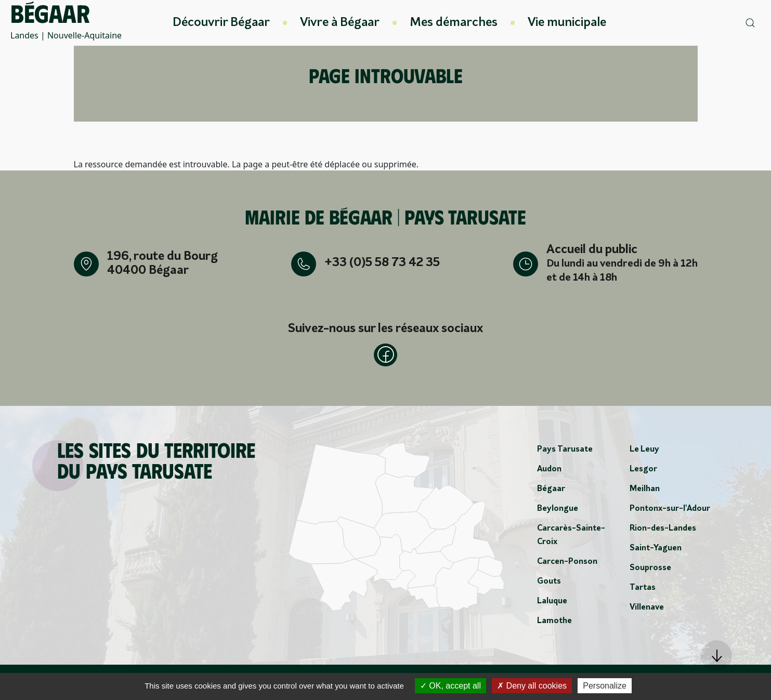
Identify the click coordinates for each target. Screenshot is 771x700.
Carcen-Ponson (567, 564)
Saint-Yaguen (656, 550)
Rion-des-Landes (663, 531)
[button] (716, 656)
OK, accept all (450, 686)
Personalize (605, 686)
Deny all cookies (532, 686)
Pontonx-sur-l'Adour (670, 511)
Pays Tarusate (565, 452)
